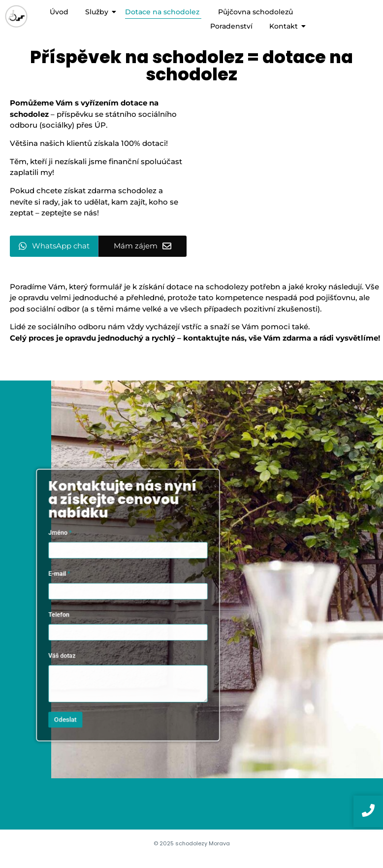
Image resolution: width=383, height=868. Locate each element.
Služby (98, 12)
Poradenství (231, 26)
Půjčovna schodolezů (255, 12)
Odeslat (82, 689)
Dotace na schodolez (163, 12)
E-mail (78, 582)
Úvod (59, 12)
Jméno (78, 552)
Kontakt (285, 26)
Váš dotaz (79, 642)
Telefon (77, 612)
